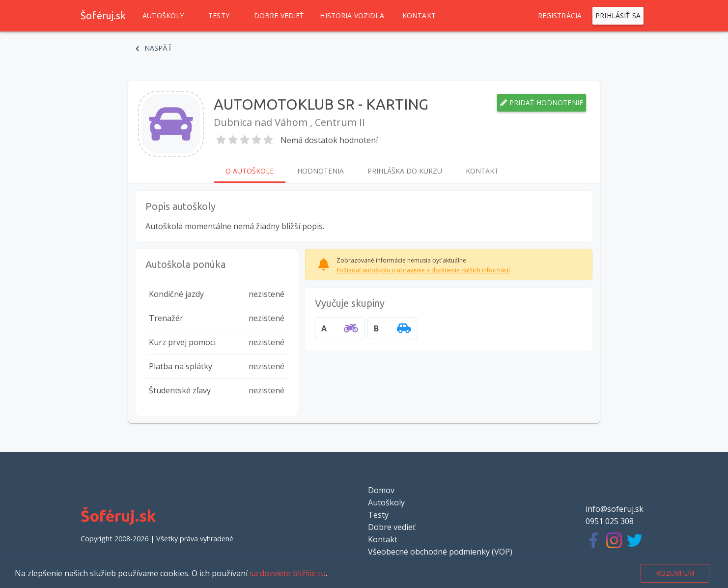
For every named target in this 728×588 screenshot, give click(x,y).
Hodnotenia (321, 171)
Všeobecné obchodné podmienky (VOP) (440, 552)
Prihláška (405, 171)
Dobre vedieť (279, 16)
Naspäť (154, 48)
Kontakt (419, 16)
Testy (219, 16)
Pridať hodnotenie (542, 103)
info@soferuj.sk (615, 509)
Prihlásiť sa (618, 16)
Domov (381, 490)
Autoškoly (163, 16)
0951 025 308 (610, 521)
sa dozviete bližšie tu (288, 573)
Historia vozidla (352, 16)
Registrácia (560, 16)
